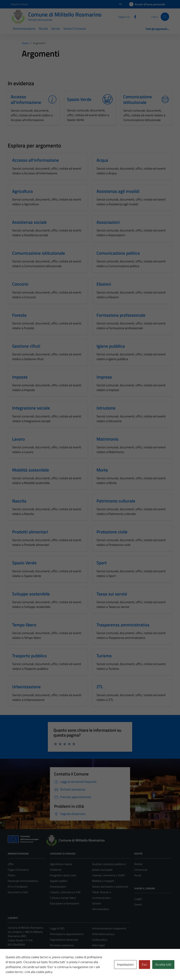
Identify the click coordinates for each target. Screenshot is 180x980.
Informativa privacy (103, 934)
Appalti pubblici (59, 881)
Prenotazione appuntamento (67, 934)
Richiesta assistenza (62, 945)
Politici (12, 875)
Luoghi (138, 899)
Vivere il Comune (75, 29)
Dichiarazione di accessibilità (108, 951)
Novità (43, 29)
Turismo (97, 903)
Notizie (138, 864)
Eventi (138, 904)
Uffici (11, 864)
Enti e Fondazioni (18, 886)
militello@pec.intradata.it (28, 953)
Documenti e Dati (18, 892)
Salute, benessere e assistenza (110, 886)
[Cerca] (165, 17)
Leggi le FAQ (57, 928)
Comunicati (141, 870)
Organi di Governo (18, 870)
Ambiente (56, 870)
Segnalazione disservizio (64, 940)
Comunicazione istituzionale (138, 99)
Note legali (98, 945)
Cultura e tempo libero (63, 898)
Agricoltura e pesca (61, 864)
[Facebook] (134, 17)
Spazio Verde (79, 99)
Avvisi (138, 875)
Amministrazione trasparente (109, 928)
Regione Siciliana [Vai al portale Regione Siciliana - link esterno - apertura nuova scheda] (19, 4)
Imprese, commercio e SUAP (108, 875)
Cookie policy (100, 940)
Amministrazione (24, 29)
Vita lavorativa (101, 909)
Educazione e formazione (64, 903)
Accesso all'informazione (26, 99)
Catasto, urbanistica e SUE (65, 892)
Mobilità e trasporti (103, 881)
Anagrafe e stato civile (63, 875)
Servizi (56, 29)
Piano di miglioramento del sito (110, 956)
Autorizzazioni (58, 886)
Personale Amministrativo (23, 881)
